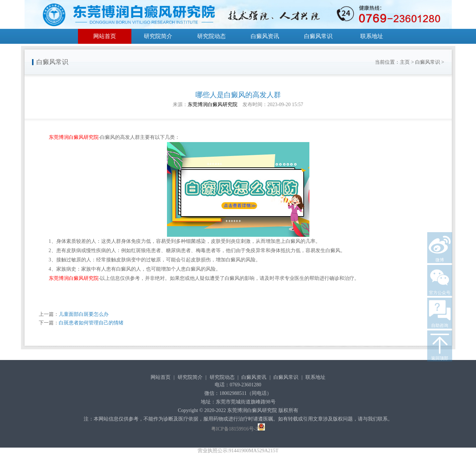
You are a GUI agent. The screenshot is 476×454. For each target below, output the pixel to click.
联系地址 (372, 36)
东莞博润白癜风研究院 (213, 105)
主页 (405, 62)
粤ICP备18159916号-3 (234, 429)
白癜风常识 (318, 36)
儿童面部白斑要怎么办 (84, 314)
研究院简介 (158, 36)
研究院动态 (211, 36)
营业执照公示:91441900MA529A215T (238, 451)
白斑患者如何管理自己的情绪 (91, 323)
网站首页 (105, 36)
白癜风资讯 (265, 36)
